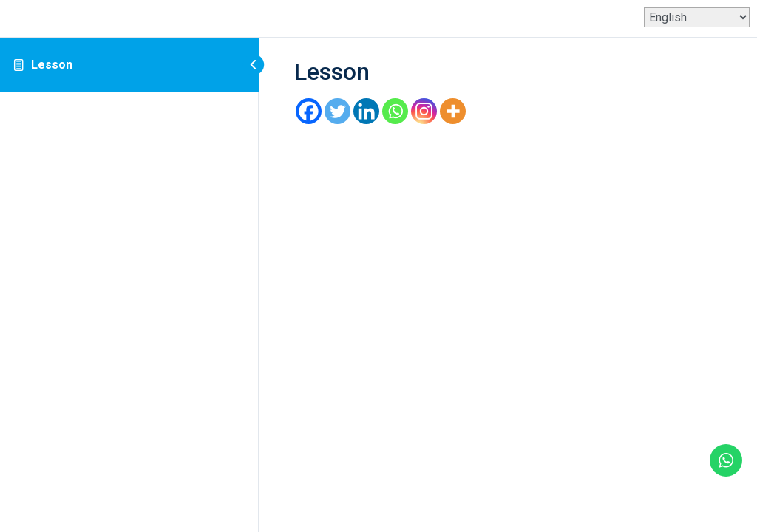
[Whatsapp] (395, 111)
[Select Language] (697, 17)
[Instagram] (424, 111)
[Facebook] (309, 111)
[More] (453, 111)
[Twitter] (337, 111)
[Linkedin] (366, 111)
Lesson (52, 65)
